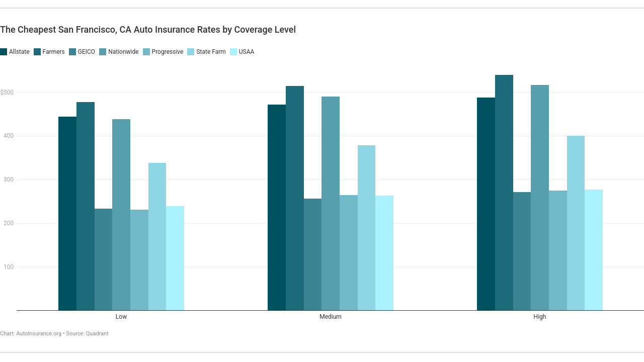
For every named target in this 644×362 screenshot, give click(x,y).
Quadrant (97, 334)
